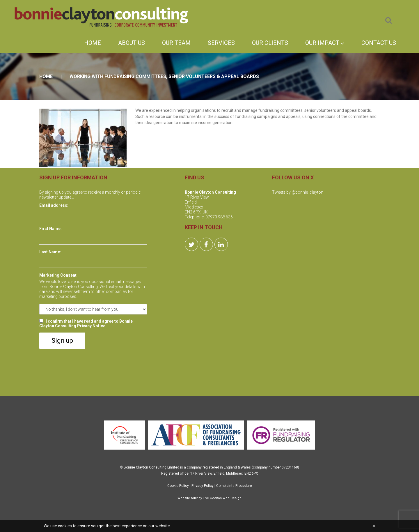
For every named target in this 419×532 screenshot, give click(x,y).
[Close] (374, 526)
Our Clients (270, 43)
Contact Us (379, 43)
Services (221, 43)
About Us (132, 43)
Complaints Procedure (234, 486)
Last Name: (50, 252)
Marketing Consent (58, 275)
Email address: (54, 205)
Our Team (176, 43)
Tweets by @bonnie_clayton (298, 192)
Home (93, 43)
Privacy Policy (203, 486)
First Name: (50, 229)
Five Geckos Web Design (222, 498)
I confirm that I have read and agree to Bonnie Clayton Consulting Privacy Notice (86, 324)
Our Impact (325, 43)
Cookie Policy (178, 486)
